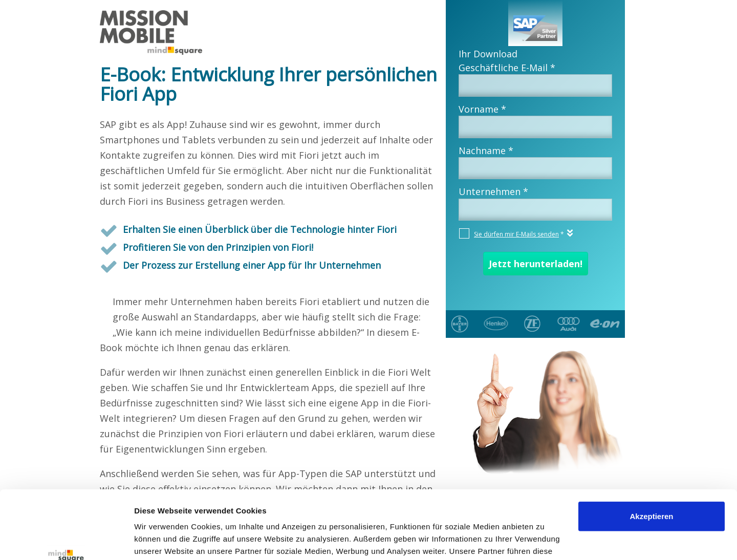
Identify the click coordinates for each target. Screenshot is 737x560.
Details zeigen (160, 540)
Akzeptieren (651, 452)
